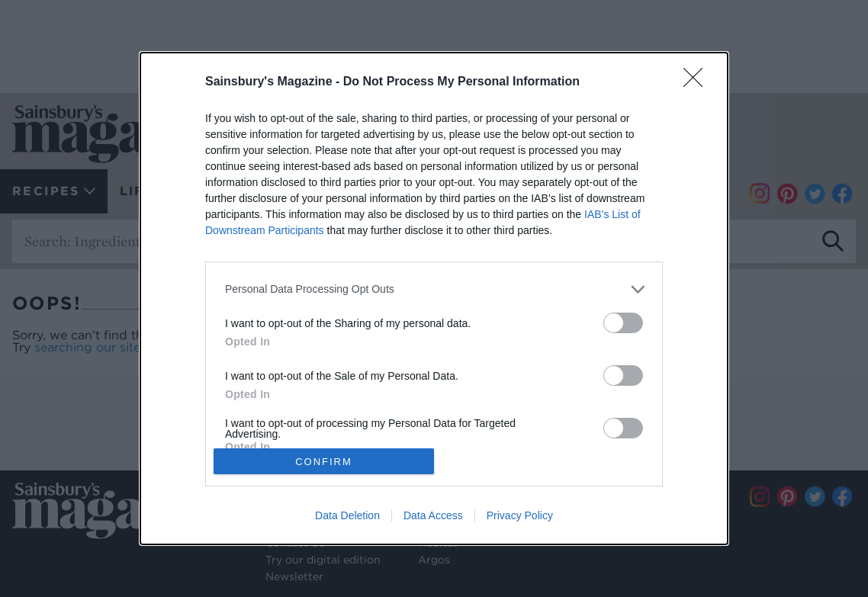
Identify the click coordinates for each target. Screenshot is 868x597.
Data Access (433, 515)
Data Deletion (347, 515)
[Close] (698, 82)
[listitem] (434, 289)
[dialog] (434, 299)
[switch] (623, 323)
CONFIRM (324, 462)
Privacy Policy (520, 515)
